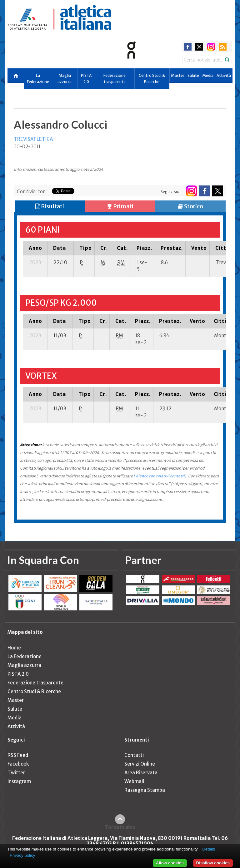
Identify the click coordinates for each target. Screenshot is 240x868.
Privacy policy (22, 855)
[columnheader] (35, 248)
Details (209, 849)
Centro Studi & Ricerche (152, 79)
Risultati (50, 206)
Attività (224, 75)
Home (14, 648)
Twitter (16, 773)
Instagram (19, 781)
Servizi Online (140, 764)
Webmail (134, 781)
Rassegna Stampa (145, 790)
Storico (190, 206)
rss (223, 47)
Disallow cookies (213, 863)
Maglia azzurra (65, 79)
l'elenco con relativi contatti (159, 476)
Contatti (134, 755)
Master (178, 75)
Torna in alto (120, 827)
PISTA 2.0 (86, 79)
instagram (211, 47)
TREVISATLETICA (33, 139)
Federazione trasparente (115, 79)
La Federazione (38, 79)
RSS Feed (18, 755)
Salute (193, 75)
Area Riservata (141, 773)
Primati (120, 206)
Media (208, 75)
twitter (199, 47)
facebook (188, 47)
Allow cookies (170, 863)
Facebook (18, 764)
